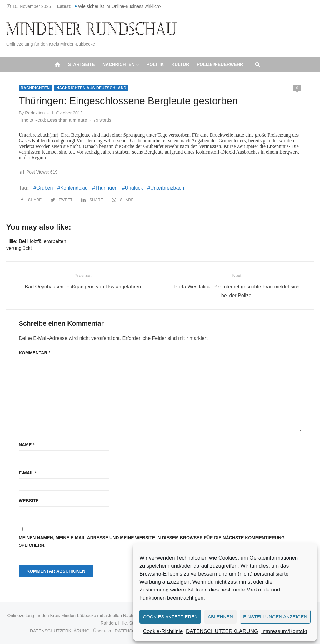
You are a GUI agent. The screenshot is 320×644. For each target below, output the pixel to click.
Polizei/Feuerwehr (220, 64)
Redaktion (35, 113)
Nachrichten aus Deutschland (91, 88)
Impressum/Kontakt (284, 631)
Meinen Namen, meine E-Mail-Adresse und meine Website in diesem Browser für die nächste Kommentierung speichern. (152, 542)
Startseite (81, 64)
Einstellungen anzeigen (275, 617)
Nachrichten (119, 64)
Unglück (134, 188)
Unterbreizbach (167, 188)
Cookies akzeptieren (170, 617)
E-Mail (28, 473)
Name (27, 445)
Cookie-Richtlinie (163, 631)
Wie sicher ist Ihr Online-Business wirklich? (120, 6)
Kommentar (35, 353)
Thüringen (106, 188)
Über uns (102, 631)
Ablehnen (220, 617)
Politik (155, 64)
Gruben (45, 188)
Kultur (180, 64)
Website (29, 501)
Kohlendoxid (74, 188)
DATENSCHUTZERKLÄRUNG (222, 631)
